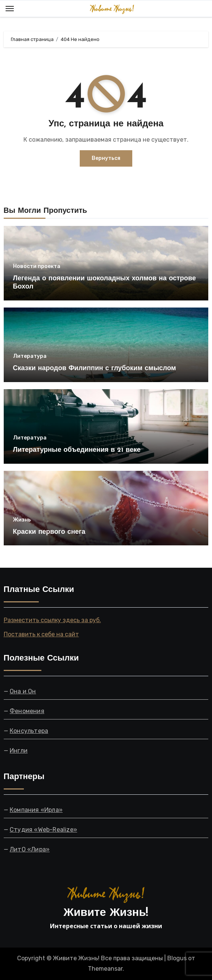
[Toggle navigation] (10, 9)
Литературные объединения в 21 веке (77, 450)
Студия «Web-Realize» (43, 829)
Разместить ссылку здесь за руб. (52, 620)
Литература (30, 356)
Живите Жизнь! (106, 913)
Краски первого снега (49, 532)
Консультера (29, 731)
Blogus (177, 958)
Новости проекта (37, 267)
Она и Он (23, 691)
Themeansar (105, 969)
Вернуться (106, 158)
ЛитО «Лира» (30, 849)
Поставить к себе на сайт (41, 634)
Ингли (19, 751)
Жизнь (22, 520)
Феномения (27, 711)
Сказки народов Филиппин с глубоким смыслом (95, 368)
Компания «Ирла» (36, 809)
